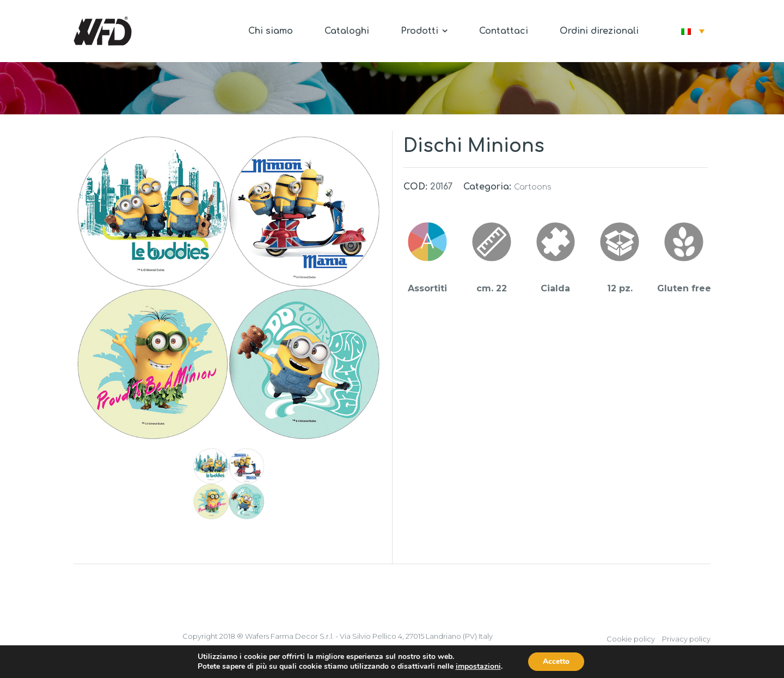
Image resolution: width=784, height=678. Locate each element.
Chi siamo (271, 31)
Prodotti (424, 31)
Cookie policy (631, 639)
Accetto (556, 661)
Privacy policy (686, 639)
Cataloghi (347, 31)
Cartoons (533, 187)
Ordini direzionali (599, 31)
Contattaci (504, 31)
